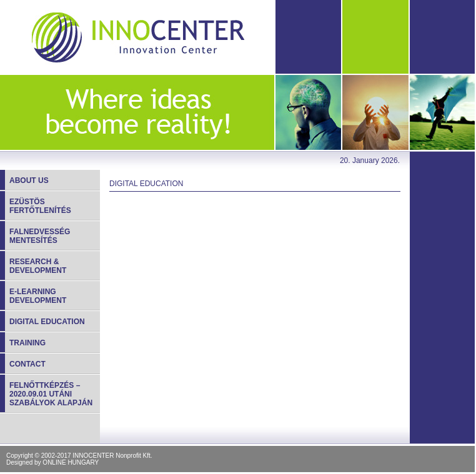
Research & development (38, 266)
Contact (27, 364)
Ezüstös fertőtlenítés (40, 206)
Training (27, 343)
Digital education (47, 322)
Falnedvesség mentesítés (40, 236)
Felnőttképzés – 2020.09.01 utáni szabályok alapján (51, 394)
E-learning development (38, 296)
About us (29, 180)
